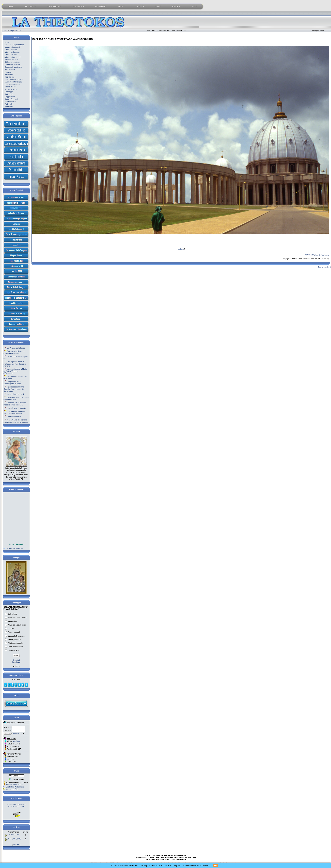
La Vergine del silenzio (16, 348)
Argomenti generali (12, 47)
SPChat (16, 845)
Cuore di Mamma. (14, 417)
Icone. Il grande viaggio (16, 408)
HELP (195, 6)
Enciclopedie (10, 69)
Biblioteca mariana (12, 62)
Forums (8, 72)
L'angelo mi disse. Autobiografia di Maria (12, 383)
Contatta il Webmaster (15, 787)
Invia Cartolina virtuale (14, 79)
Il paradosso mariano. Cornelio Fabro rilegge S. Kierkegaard (14, 389)
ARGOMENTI (30, 6)
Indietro (181, 249)
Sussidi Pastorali (11, 99)
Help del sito (10, 77)
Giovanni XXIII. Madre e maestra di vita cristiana (15, 404)
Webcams (9, 107)
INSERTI (121, 6)
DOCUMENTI (101, 6)
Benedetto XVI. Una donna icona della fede (16, 398)
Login (6, 31)
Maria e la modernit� (16, 394)
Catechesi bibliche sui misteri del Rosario (14, 352)
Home (7, 42)
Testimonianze (10, 102)
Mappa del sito (11, 87)
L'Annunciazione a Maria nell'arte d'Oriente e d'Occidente (15, 371)
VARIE (158, 6)
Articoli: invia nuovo (12, 52)
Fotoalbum (9, 74)
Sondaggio (9, 92)
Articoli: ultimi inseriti (13, 57)
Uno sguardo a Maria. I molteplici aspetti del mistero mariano (15, 364)
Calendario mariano (13, 64)
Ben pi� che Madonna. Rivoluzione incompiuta (15, 412)
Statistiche (9, 94)
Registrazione (15, 31)
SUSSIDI (140, 6)
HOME (11, 6)
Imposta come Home (14, 785)
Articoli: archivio (11, 50)
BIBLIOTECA (78, 6)
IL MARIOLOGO (14, 835)
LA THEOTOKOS (14, 839)
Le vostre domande (12, 84)
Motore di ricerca (11, 89)
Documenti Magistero (13, 67)
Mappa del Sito (12, 789)
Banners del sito (11, 60)
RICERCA (176, 6)
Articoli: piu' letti (11, 55)
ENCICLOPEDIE (54, 6)
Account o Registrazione (14, 45)
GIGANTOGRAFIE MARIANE (317, 255)
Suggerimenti (10, 97)
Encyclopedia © (324, 267)
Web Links (9, 104)
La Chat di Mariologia (13, 82)
